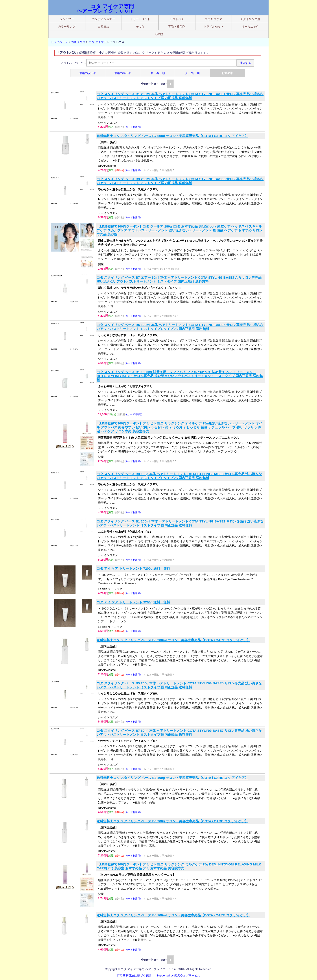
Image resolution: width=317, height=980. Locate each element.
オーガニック (250, 27)
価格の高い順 (123, 73)
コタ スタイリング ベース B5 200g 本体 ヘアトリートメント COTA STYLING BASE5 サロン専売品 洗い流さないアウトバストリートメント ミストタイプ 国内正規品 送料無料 (179, 685)
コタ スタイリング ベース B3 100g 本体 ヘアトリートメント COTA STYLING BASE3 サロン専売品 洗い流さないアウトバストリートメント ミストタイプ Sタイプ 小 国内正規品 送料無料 (179, 476)
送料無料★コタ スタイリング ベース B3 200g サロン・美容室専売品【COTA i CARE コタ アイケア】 (172, 821)
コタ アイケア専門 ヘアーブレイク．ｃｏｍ (105, 9)
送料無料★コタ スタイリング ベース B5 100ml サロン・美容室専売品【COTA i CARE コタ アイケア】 (173, 915)
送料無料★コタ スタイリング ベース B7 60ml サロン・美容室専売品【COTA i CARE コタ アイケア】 (172, 136)
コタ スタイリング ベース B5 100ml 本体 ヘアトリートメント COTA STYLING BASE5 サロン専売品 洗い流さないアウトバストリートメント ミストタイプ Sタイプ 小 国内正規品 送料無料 (180, 327)
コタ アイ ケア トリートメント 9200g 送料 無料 (133, 602)
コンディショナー (103, 19)
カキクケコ (78, 42)
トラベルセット (214, 27)
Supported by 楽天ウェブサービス (178, 975)
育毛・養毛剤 (177, 27)
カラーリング (67, 27)
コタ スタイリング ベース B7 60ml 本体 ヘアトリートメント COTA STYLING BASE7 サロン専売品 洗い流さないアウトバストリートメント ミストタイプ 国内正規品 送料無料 (179, 733)
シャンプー (67, 19)
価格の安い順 (88, 73)
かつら (140, 27)
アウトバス (177, 19)
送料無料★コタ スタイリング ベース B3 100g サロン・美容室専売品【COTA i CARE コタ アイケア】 (172, 778)
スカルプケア (214, 19)
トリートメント (140, 19)
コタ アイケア (98, 42)
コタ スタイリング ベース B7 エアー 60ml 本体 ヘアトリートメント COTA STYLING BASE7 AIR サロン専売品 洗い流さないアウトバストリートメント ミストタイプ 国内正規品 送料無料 (179, 279)
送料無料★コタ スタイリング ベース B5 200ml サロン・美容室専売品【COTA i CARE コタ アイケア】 (173, 640)
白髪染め (103, 27)
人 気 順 (193, 73)
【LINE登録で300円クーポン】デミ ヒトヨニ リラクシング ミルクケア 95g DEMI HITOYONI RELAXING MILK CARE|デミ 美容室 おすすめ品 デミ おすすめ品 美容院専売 (179, 866)
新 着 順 (158, 73)
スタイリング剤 (250, 19)
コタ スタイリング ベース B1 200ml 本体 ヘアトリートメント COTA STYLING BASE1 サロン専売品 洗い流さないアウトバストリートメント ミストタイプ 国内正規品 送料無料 (180, 96)
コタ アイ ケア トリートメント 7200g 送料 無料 (133, 568)
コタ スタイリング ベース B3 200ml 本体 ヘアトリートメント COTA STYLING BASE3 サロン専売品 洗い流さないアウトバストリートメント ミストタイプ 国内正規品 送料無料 (180, 181)
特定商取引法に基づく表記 (134, 975)
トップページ (59, 42)
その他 (159, 34)
